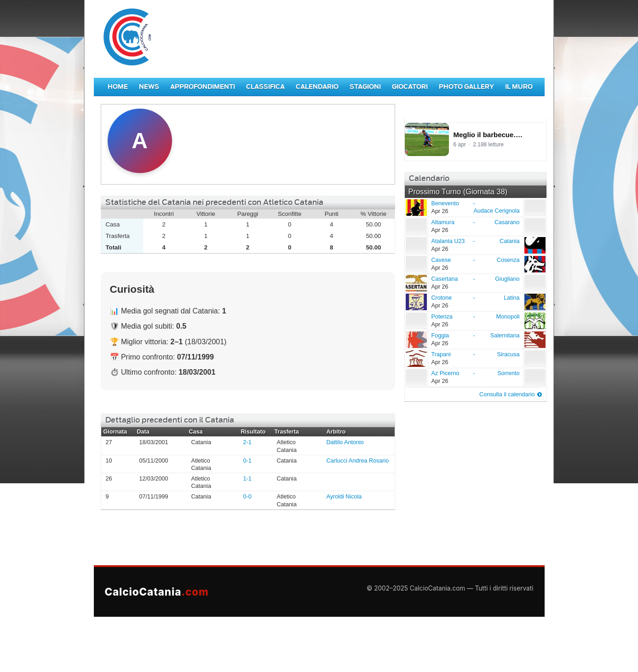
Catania (509, 241)
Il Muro (519, 87)
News (149, 87)
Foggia (416, 339)
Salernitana (505, 336)
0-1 (247, 461)
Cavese (416, 264)
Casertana (416, 283)
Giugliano (507, 279)
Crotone (416, 301)
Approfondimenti (203, 87)
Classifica (265, 87)
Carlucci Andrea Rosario (358, 461)
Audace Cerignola (496, 211)
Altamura (416, 226)
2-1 (247, 442)
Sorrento (508, 373)
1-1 (247, 479)
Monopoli (508, 317)
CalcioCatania (157, 592)
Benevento (416, 207)
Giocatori (410, 87)
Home (118, 87)
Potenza (416, 320)
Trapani (416, 358)
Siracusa (509, 354)
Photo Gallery (466, 87)
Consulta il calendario (507, 394)
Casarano (507, 222)
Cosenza (508, 260)
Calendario (317, 87)
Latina (512, 298)
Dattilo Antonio (345, 442)
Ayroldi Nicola (344, 497)
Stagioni (365, 87)
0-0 (247, 497)
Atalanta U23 (416, 245)
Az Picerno (416, 377)
